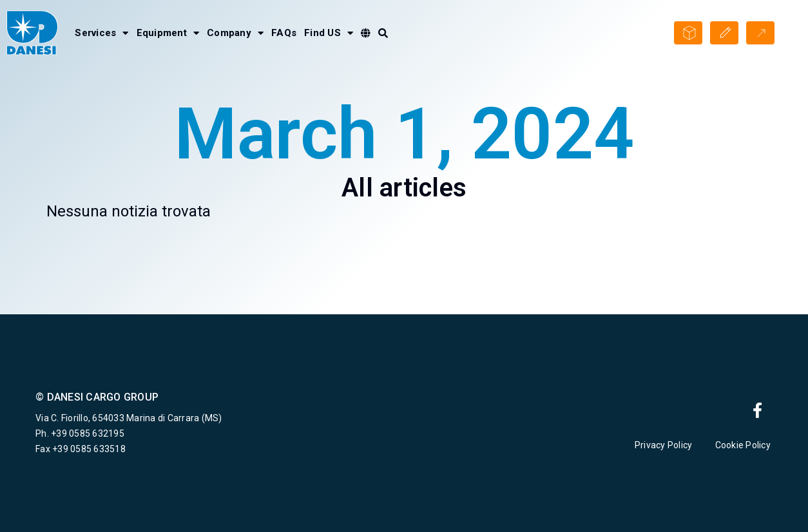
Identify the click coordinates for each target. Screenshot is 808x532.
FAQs (284, 33)
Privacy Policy (664, 445)
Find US (329, 33)
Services (101, 33)
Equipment (168, 33)
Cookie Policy (744, 445)
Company (235, 33)
